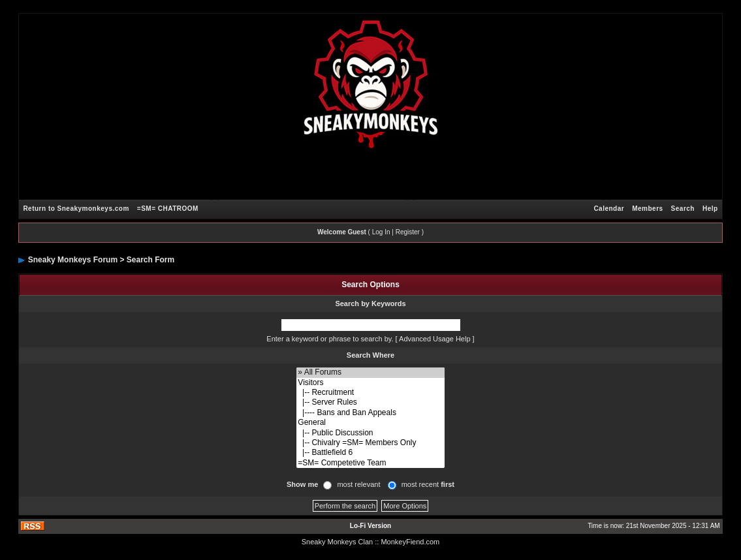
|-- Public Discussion (370, 433)
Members (647, 209)
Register (408, 232)
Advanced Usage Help (434, 339)
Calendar (609, 209)
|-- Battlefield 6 (370, 453)
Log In (381, 232)
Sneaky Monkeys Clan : (339, 542)
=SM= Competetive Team (370, 463)
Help (710, 209)
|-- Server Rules (370, 402)
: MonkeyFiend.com (408, 542)
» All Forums (370, 372)
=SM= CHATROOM (168, 209)
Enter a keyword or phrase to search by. (330, 339)
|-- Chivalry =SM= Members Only (370, 443)
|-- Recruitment (370, 393)
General (370, 423)
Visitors (370, 383)
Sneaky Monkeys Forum (73, 260)
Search (683, 209)
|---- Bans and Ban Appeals (370, 413)
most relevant (358, 484)
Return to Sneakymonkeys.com (76, 209)
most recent (428, 484)
